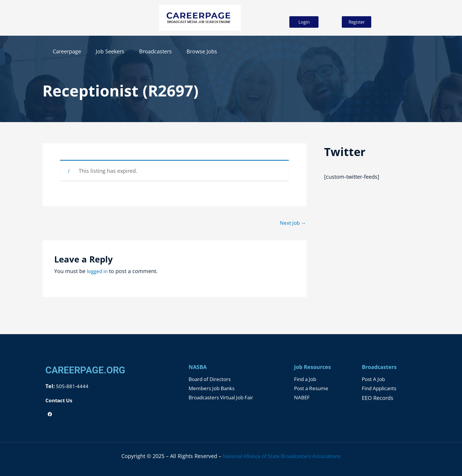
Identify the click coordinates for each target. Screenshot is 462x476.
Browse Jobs (202, 51)
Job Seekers (110, 51)
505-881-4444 (72, 387)
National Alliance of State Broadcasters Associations (282, 456)
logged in (98, 272)
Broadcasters (155, 51)
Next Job (292, 223)
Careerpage (67, 51)
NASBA (198, 367)
